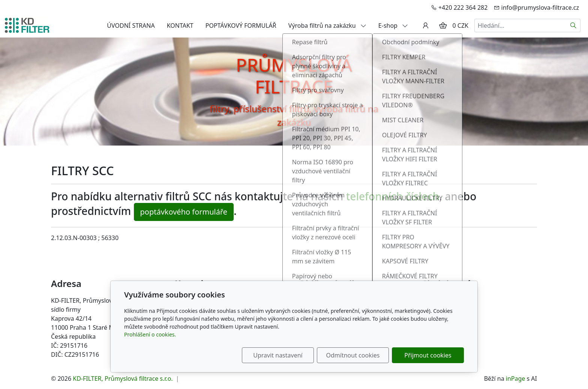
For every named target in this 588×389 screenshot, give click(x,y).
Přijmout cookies (428, 355)
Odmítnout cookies (353, 355)
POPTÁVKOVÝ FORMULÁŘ (241, 26)
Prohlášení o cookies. (150, 334)
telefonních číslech (393, 196)
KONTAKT (180, 26)
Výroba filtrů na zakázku (327, 26)
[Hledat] (574, 26)
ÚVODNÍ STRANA (131, 26)
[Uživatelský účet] (426, 26)
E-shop (393, 26)
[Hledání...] (520, 26)
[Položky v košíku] (443, 26)
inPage (516, 378)
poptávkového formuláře (184, 212)
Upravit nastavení (278, 355)
